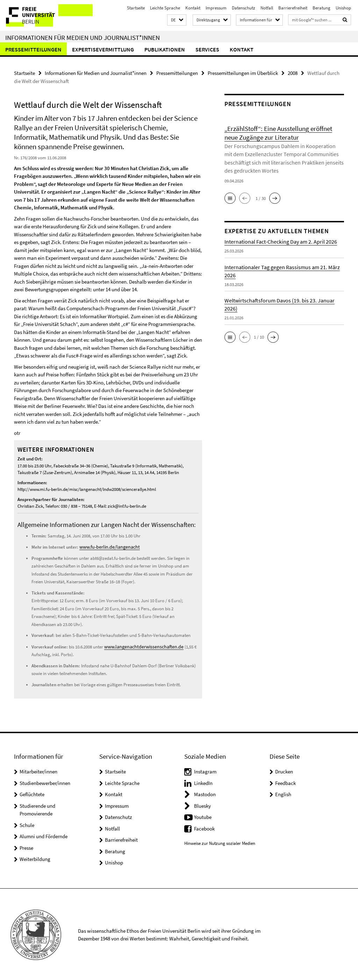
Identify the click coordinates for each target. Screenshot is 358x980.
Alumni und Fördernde (44, 835)
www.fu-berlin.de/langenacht (107, 546)
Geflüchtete (32, 793)
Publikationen (165, 49)
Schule (27, 824)
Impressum (216, 8)
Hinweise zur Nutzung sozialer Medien (220, 842)
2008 (293, 73)
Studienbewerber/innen (45, 782)
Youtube (203, 816)
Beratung (321, 8)
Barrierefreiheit (293, 8)
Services (207, 49)
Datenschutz (244, 8)
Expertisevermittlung (103, 49)
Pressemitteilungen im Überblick (243, 73)
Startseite (136, 8)
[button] (177, 20)
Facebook (204, 828)
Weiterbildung (35, 858)
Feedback (285, 782)
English (283, 793)
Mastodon (205, 793)
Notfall (267, 8)
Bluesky (202, 805)
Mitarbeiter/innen (38, 770)
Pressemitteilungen (33, 49)
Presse (26, 847)
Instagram (205, 770)
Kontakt (193, 8)
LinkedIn (203, 782)
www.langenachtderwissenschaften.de (140, 646)
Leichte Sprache (165, 8)
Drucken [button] (284, 770)
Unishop (343, 8)
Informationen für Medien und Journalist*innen (83, 37)
